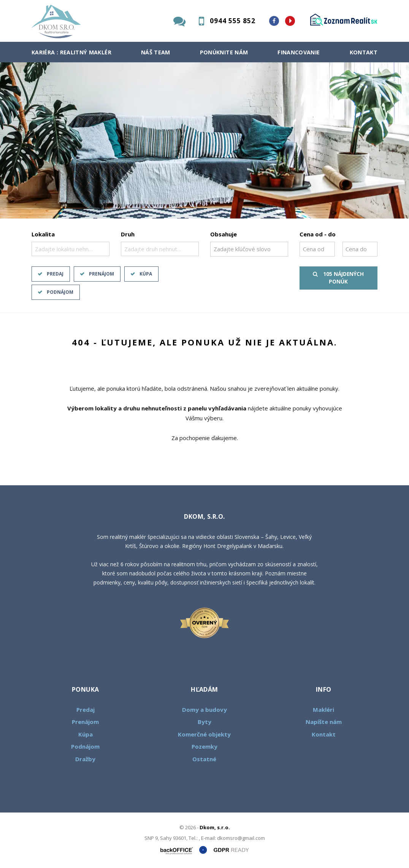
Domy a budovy (204, 710)
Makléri (323, 710)
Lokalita (43, 234)
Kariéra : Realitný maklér (71, 52)
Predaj (55, 274)
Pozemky (204, 746)
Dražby (85, 759)
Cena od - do (318, 234)
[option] (204, 140)
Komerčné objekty (204, 734)
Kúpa (146, 274)
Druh (128, 234)
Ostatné (204, 759)
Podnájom (60, 292)
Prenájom (101, 274)
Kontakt (364, 52)
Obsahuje (224, 234)
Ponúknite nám (224, 52)
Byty (204, 722)
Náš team (156, 52)
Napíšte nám (324, 722)
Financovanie (299, 52)
